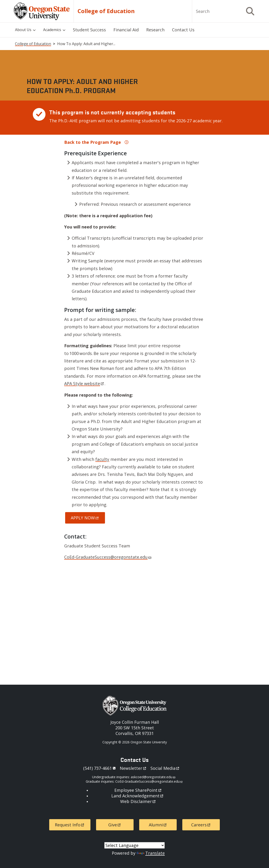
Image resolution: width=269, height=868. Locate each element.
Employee (138, 790)
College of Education (106, 11)
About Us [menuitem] (23, 30)
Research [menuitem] (155, 30)
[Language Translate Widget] (134, 845)
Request (70, 825)
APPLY (85, 518)
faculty (102, 459)
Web (138, 801)
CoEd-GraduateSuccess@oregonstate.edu (108, 557)
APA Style (84, 383)
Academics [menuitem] (52, 30)
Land (138, 796)
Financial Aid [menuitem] (126, 30)
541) (100, 768)
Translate (151, 853)
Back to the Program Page (93, 142)
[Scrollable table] (134, 118)
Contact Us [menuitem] (183, 30)
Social (165, 768)
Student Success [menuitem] (89, 30)
